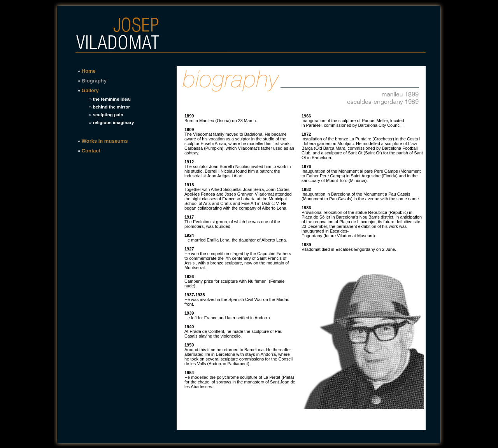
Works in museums (105, 141)
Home (89, 71)
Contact (91, 151)
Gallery (90, 90)
